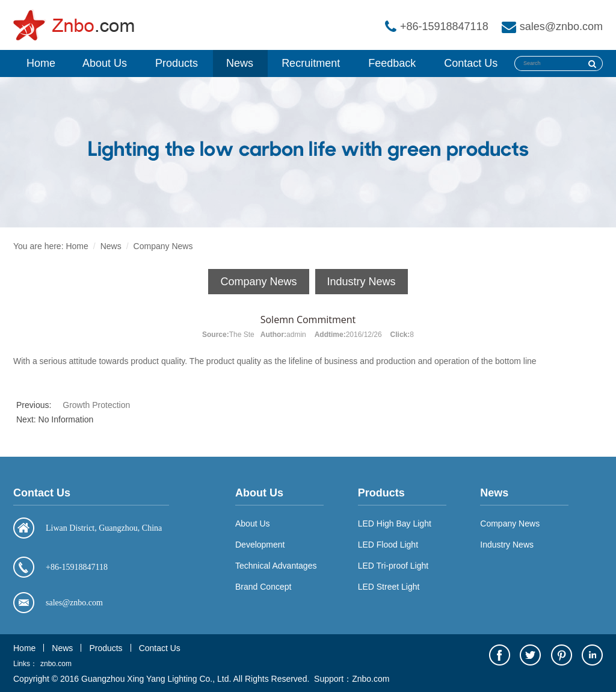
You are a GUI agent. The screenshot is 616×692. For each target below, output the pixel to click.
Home (41, 63)
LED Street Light (389, 587)
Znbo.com (371, 679)
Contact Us (471, 63)
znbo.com (56, 664)
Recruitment (311, 63)
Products (177, 63)
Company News (163, 246)
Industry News (362, 282)
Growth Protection (96, 405)
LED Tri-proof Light (393, 566)
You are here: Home (51, 246)
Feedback (392, 63)
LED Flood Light (388, 545)
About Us (105, 63)
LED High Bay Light (395, 524)
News (240, 63)
